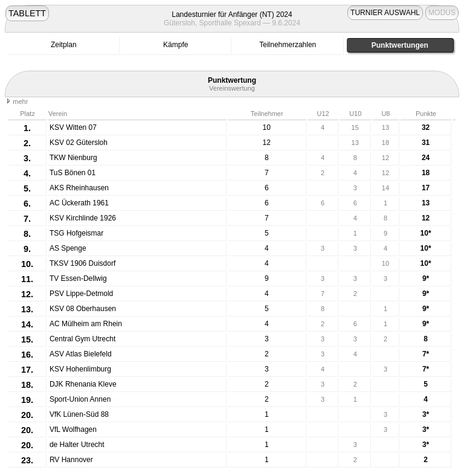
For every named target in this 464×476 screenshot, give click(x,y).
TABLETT (27, 13)
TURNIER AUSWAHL (385, 13)
